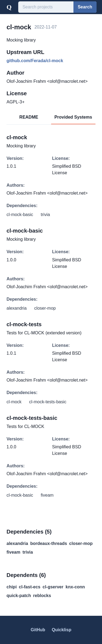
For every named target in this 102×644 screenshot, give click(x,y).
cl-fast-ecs (30, 587)
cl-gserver (53, 587)
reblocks (42, 596)
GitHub (38, 630)
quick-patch (19, 596)
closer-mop (81, 543)
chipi (12, 587)
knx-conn (75, 587)
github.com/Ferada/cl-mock (35, 61)
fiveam (13, 552)
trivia (28, 552)
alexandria (17, 543)
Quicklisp (61, 630)
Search (85, 7)
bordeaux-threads (49, 543)
